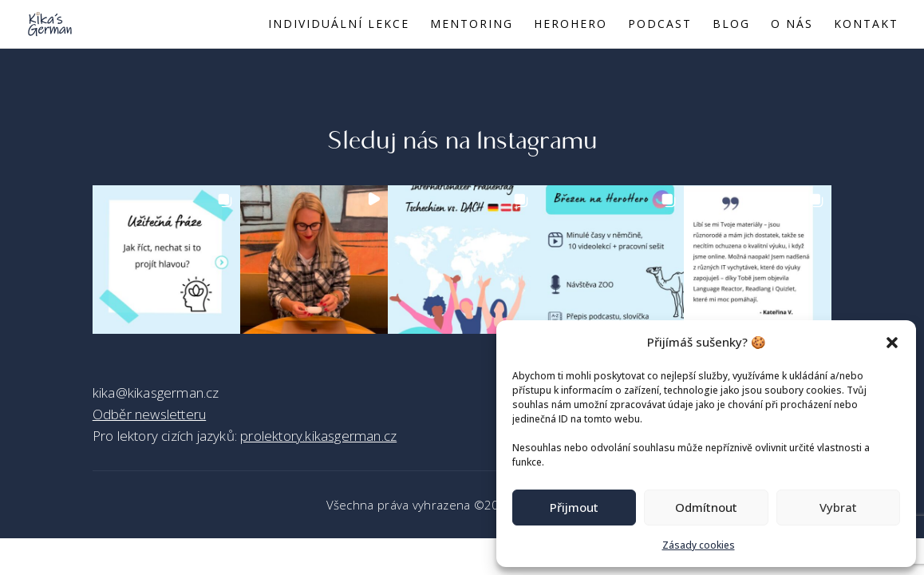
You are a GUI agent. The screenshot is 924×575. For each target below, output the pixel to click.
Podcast (660, 25)
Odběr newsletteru (149, 414)
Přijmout (574, 507)
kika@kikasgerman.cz (156, 393)
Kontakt (866, 25)
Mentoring (472, 25)
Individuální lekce (339, 25)
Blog (731, 25)
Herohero (571, 25)
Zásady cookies (699, 545)
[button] (892, 343)
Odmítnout (706, 507)
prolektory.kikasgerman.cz (318, 436)
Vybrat (838, 507)
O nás (792, 25)
